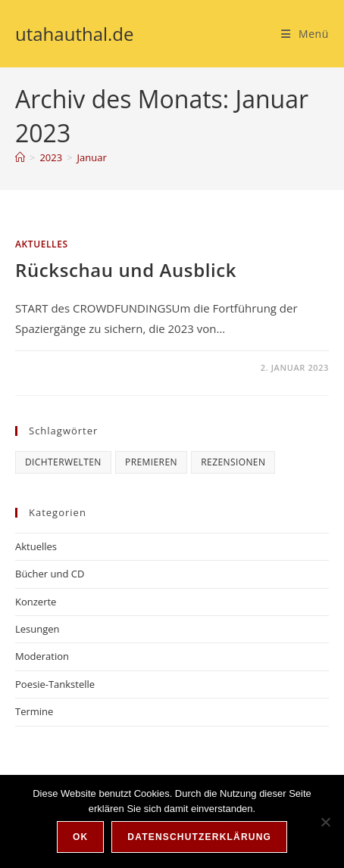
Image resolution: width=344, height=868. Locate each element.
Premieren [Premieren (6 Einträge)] (151, 462)
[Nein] (325, 822)
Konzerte (36, 602)
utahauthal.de (75, 34)
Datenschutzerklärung (199, 837)
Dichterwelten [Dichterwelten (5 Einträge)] (63, 462)
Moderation (42, 656)
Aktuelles (42, 244)
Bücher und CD (50, 574)
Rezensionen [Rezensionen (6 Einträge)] (233, 462)
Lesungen (38, 629)
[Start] (20, 157)
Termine (34, 711)
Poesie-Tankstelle (55, 684)
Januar (92, 157)
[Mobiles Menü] (305, 34)
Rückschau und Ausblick (126, 270)
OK (80, 837)
